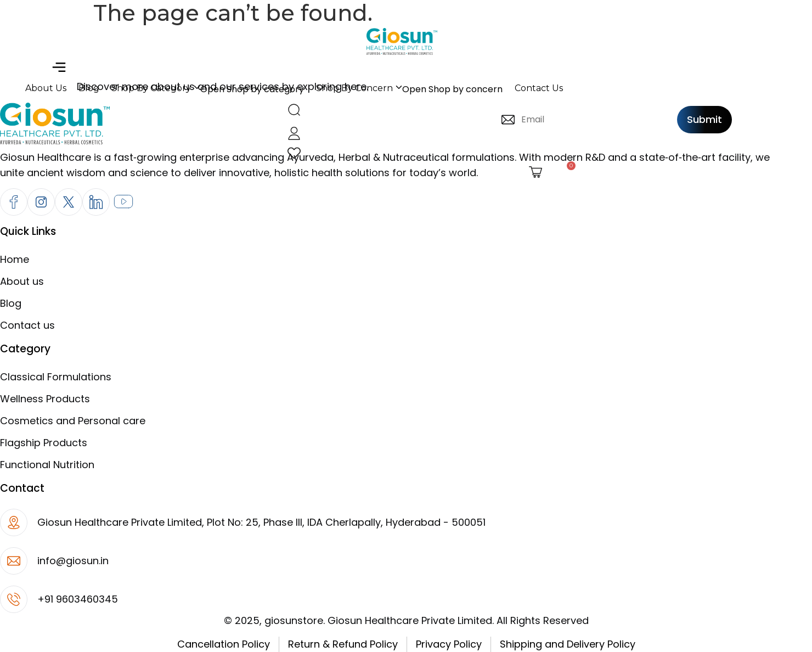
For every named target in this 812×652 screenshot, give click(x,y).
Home (15, 259)
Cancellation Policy (224, 644)
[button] (59, 68)
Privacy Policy (449, 644)
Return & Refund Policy (343, 644)
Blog (11, 303)
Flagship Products (44, 443)
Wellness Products (45, 399)
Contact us (27, 325)
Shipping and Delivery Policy (568, 644)
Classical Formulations (56, 377)
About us (22, 281)
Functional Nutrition (47, 465)
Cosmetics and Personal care (73, 421)
